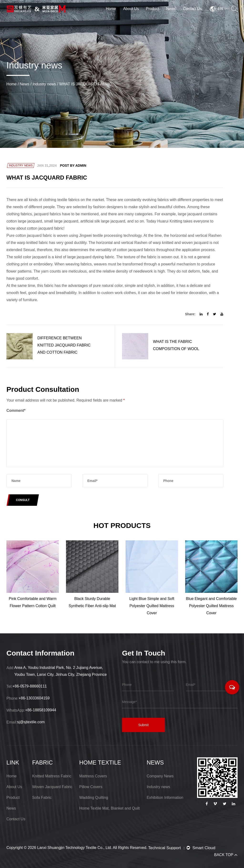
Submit (143, 725)
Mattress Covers (93, 776)
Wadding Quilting (94, 798)
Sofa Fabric (42, 798)
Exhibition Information (165, 798)
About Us (131, 9)
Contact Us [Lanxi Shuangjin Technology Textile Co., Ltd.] (16, 819)
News (171, 9)
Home (111, 9)
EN (222, 9)
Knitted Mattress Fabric (52, 776)
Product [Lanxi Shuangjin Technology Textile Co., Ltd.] (13, 798)
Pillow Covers (91, 787)
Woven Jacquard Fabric (52, 787)
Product (152, 9)
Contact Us (192, 9)
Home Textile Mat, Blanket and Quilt (110, 808)
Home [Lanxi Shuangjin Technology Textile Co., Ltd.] (12, 776)
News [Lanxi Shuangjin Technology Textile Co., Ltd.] (11, 808)
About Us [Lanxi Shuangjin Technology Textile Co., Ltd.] (14, 787)
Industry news (44, 84)
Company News (160, 776)
